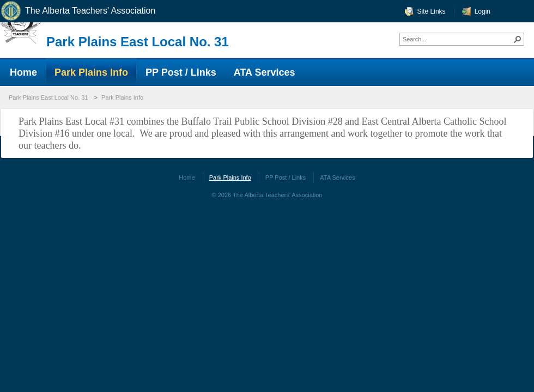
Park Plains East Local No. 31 (138, 42)
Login (483, 11)
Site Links (432, 11)
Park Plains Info (122, 97)
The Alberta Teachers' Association (78, 11)
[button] (518, 39)
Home (187, 177)
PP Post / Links (286, 177)
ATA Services (337, 177)
